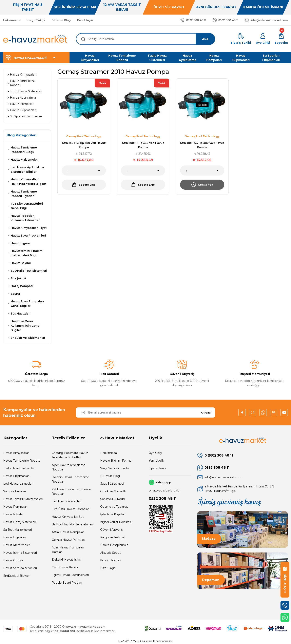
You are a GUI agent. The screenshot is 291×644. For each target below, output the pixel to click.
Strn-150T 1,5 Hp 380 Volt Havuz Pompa (84, 145)
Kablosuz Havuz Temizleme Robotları (71, 491)
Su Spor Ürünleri (15, 491)
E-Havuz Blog (110, 476)
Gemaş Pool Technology (84, 136)
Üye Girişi (155, 453)
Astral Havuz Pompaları (68, 532)
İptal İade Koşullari (113, 514)
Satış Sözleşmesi (112, 484)
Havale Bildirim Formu (116, 461)
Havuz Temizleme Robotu (22, 461)
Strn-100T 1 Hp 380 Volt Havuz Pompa (143, 145)
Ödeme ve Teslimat (114, 507)
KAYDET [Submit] (206, 412)
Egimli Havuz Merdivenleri (70, 575)
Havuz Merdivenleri (17, 545)
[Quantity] (84, 170)
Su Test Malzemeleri (17, 530)
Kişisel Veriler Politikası (116, 522)
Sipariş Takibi (158, 468)
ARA (205, 39)
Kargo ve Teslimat (113, 537)
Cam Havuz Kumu (65, 567)
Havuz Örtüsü (13, 560)
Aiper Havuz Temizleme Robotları (69, 467)
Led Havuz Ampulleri (66, 501)
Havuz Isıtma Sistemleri (20, 553)
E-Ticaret (136, 641)
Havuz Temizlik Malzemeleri (23, 499)
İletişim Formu (110, 560)
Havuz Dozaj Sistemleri (20, 522)
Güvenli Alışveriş (111, 530)
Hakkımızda (109, 453)
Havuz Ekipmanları (16, 476)
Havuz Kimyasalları (16, 453)
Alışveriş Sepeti (111, 553)
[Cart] (281, 39)
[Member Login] (263, 39)
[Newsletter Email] (145, 412)
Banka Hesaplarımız (114, 545)
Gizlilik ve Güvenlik (113, 491)
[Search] (145, 39)
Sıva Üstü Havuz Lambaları (71, 509)
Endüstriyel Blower (16, 576)
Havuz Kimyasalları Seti (68, 517)
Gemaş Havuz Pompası (68, 540)
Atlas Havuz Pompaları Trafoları (68, 550)
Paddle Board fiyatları (67, 583)
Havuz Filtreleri (14, 514)
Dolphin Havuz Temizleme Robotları (70, 479)
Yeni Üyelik (156, 461)
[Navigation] (36, 58)
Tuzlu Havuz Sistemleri (19, 468)
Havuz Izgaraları (14, 537)
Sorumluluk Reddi (113, 499)
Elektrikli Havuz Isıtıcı (66, 560)
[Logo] (35, 39)
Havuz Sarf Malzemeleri (20, 568)
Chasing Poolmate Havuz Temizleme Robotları (70, 455)
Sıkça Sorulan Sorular (115, 468)
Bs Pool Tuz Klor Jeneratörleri (72, 524)
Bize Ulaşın (108, 568)
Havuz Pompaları (15, 507)
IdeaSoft (123, 641)
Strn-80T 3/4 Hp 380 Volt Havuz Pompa (202, 145)
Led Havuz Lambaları (18, 484)
